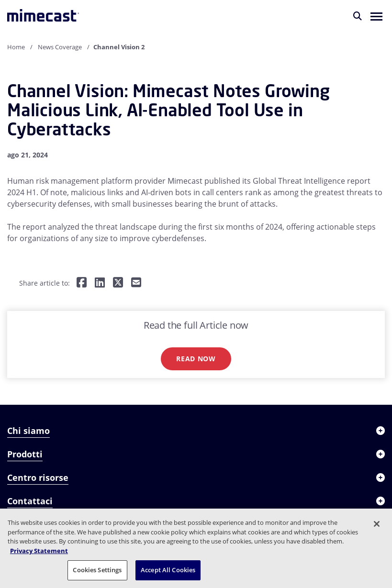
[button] (376, 16)
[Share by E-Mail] (136, 283)
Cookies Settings (97, 570)
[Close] (377, 524)
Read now (196, 359)
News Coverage (60, 47)
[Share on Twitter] (118, 283)
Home (16, 47)
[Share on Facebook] (82, 283)
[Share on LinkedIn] (100, 283)
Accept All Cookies (168, 570)
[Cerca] (358, 16)
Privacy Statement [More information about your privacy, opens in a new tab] (39, 551)
